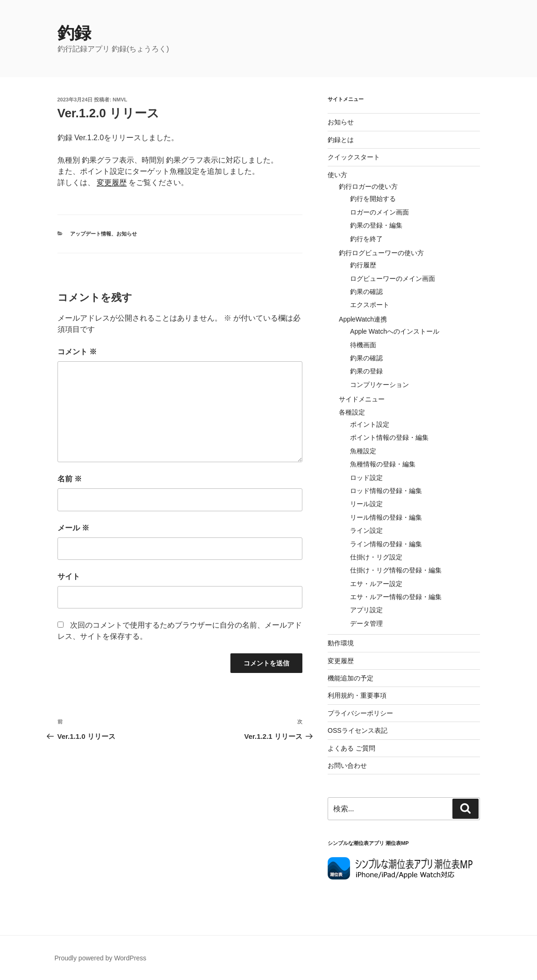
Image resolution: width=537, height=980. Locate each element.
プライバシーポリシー (360, 713)
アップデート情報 (91, 234)
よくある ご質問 (351, 748)
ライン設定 (366, 530)
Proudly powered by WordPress (101, 958)
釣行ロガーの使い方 (368, 186)
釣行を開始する (373, 199)
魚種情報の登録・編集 (383, 464)
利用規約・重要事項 (357, 695)
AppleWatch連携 (363, 319)
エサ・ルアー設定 (376, 584)
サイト (69, 576)
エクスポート (370, 305)
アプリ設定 (366, 610)
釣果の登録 (366, 371)
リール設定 (366, 504)
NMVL (120, 100)
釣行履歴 (363, 265)
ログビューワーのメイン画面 (393, 279)
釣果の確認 (366, 292)
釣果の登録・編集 (376, 225)
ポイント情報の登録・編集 (389, 437)
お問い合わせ (347, 765)
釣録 (74, 33)
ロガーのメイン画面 (379, 212)
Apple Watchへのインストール (395, 331)
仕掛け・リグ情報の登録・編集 (396, 570)
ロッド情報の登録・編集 (386, 491)
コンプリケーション (379, 385)
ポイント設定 (370, 424)
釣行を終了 (366, 239)
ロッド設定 (366, 478)
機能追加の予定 (351, 678)
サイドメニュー (362, 399)
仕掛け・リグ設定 (376, 557)
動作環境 (341, 643)
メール (73, 528)
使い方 (337, 175)
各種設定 (352, 412)
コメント (77, 352)
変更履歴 (112, 182)
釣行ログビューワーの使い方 (381, 253)
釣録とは (341, 140)
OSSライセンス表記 (358, 730)
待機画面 (363, 345)
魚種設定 (363, 451)
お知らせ (127, 234)
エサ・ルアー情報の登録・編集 (396, 597)
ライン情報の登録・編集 (386, 544)
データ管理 (366, 623)
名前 (70, 479)
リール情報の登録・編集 (386, 517)
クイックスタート (354, 157)
